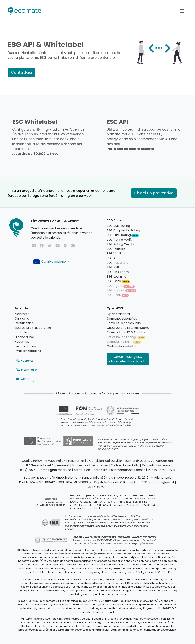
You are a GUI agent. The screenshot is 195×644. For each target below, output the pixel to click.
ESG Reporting (118, 263)
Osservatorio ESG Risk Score (128, 328)
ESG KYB (113, 267)
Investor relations (28, 351)
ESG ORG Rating (123, 235)
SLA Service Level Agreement (47, 465)
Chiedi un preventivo (154, 193)
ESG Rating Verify (120, 240)
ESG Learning (117, 276)
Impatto (21, 332)
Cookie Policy (32, 461)
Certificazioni (24, 323)
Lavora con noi (26, 346)
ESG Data (118, 281)
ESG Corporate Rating (123, 230)
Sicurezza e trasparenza (33, 328)
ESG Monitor (116, 249)
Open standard (118, 314)
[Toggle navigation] (182, 11)
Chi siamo (22, 319)
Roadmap (22, 342)
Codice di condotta (121, 346)
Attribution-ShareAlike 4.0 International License (109, 470)
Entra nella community (124, 323)
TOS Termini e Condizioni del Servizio (95, 461)
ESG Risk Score (118, 272)
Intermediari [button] (27, 370)
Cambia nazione (50, 262)
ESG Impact (122, 290)
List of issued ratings (126, 337)
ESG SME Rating (118, 226)
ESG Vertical (116, 253)
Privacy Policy (55, 461)
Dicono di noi (24, 337)
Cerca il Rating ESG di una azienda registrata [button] (128, 359)
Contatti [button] (24, 379)
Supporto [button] (25, 361)
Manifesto (22, 314)
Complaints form (124, 342)
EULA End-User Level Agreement (149, 461)
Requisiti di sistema (156, 465)
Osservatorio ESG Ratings (126, 332)
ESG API (112, 258)
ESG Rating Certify (120, 244)
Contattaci (21, 72)
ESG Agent (121, 286)
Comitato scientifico (122, 319)
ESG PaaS (118, 295)
